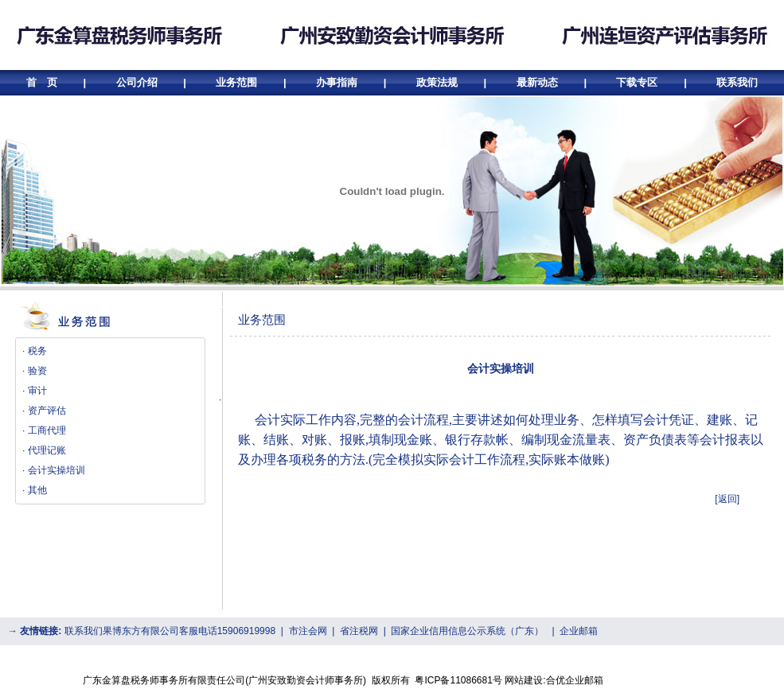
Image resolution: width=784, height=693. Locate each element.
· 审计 (35, 391)
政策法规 (437, 82)
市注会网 (308, 631)
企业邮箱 (579, 631)
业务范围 (236, 82)
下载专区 (637, 82)
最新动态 (537, 82)
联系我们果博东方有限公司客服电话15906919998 (170, 631)
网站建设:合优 (534, 680)
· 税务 (35, 351)
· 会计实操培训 (54, 470)
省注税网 (359, 631)
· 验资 (35, 371)
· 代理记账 (44, 450)
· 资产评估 (44, 411)
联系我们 (737, 82)
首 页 (43, 82)
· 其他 (35, 490)
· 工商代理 (44, 430)
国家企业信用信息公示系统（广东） (467, 631)
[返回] (727, 499)
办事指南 (337, 82)
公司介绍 (137, 82)
